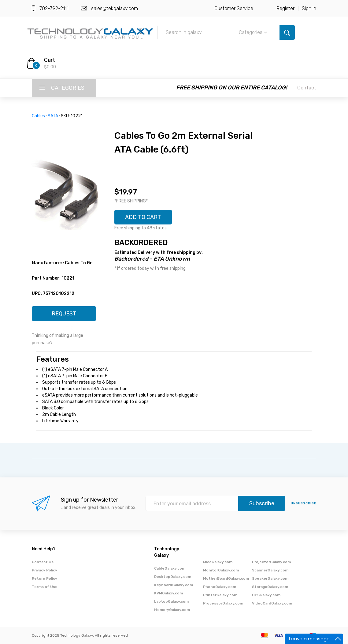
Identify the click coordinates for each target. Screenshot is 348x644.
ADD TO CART (143, 217)
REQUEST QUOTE (64, 316)
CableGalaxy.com (170, 568)
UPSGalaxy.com (266, 595)
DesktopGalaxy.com (173, 577)
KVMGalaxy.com (168, 593)
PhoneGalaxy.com (220, 587)
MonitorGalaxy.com (221, 570)
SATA (53, 116)
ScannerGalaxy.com (270, 570)
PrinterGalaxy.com (220, 595)
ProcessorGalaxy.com (223, 603)
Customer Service (234, 8)
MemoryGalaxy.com (172, 610)
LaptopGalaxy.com (171, 601)
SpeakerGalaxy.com (270, 578)
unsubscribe (304, 503)
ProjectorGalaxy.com (271, 562)
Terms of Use (45, 587)
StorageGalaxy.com (270, 587)
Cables (38, 116)
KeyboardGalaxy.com (174, 585)
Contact (307, 88)
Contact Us (43, 562)
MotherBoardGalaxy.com (226, 578)
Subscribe (262, 503)
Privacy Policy (44, 570)
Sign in (309, 8)
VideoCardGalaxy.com (272, 603)
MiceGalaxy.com (218, 562)
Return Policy (44, 578)
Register (285, 8)
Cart (50, 60)
